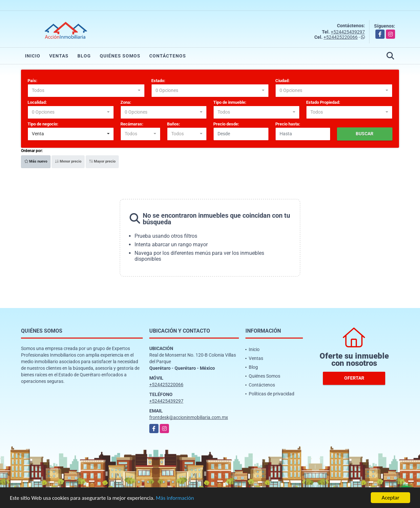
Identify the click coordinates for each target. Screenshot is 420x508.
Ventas (59, 56)
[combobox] (86, 91)
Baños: (174, 124)
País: (32, 81)
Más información (175, 498)
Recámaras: (132, 124)
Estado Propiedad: (323, 102)
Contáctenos (168, 56)
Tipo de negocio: (43, 124)
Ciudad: (283, 81)
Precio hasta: (288, 124)
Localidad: (37, 102)
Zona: (126, 102)
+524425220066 (341, 37)
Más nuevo (36, 161)
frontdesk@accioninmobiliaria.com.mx (189, 417)
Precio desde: (226, 124)
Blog (84, 56)
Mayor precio (102, 161)
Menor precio (68, 161)
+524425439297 (348, 32)
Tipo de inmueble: (230, 102)
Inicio (33, 56)
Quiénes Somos (120, 56)
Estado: (158, 81)
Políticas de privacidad (272, 394)
